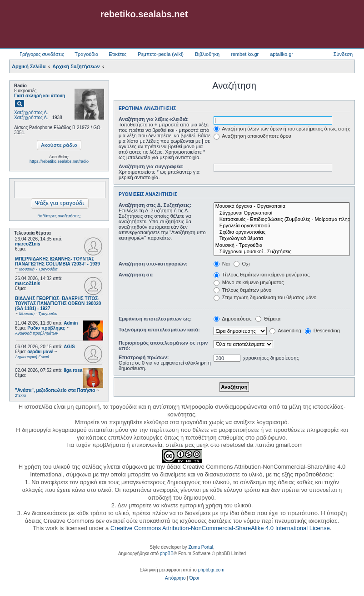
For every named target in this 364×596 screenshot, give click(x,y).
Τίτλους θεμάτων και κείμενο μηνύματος (262, 275)
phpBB (167, 553)
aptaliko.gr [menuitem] (282, 54)
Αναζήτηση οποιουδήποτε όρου (252, 136)
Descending (322, 331)
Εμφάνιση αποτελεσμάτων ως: (155, 319)
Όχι (242, 264)
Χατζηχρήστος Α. (31, 113)
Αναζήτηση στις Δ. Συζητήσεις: (155, 205)
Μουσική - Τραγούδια (282, 245)
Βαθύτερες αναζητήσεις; (59, 216)
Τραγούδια (86, 54)
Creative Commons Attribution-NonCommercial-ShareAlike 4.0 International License (220, 528)
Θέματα (268, 319)
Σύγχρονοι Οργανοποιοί (282, 213)
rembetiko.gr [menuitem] (245, 54)
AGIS (69, 347)
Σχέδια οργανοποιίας (282, 232)
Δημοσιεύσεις (233, 319)
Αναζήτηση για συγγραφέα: (151, 166)
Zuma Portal (200, 547)
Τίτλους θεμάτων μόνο (242, 290)
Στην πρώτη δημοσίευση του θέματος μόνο (265, 297)
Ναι (222, 264)
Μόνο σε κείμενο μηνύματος (249, 282)
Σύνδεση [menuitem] (343, 54)
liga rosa (73, 370)
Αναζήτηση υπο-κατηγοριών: (153, 264)
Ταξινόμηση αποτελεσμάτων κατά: (159, 330)
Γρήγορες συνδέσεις (42, 54)
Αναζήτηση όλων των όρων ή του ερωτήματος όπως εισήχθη (284, 129)
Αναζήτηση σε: (136, 275)
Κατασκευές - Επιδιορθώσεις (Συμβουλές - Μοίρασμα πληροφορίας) (282, 220)
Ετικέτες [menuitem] (117, 54)
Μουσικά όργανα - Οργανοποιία (282, 206)
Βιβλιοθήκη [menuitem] (207, 54)
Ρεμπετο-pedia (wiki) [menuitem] (161, 54)
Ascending (285, 331)
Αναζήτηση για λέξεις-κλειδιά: (154, 119)
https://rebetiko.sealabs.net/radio (59, 161)
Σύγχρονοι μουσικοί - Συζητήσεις (282, 252)
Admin (71, 323)
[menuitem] (175, 578)
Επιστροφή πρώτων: (144, 357)
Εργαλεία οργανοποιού (282, 226)
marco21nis (28, 244)
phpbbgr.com (211, 570)
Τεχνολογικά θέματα (282, 239)
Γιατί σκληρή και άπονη (40, 96)
